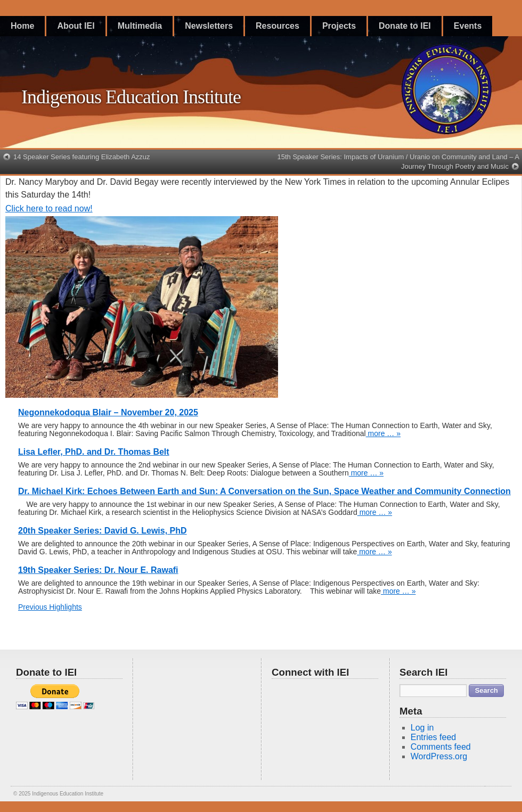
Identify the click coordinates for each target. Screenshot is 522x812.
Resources (278, 26)
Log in (422, 728)
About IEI (76, 26)
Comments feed (441, 747)
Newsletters (209, 26)
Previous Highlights (50, 607)
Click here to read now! (49, 208)
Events (468, 26)
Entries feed (433, 737)
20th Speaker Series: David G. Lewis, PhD (103, 531)
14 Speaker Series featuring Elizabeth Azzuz (82, 157)
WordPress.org (439, 756)
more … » (383, 433)
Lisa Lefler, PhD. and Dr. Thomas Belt (94, 452)
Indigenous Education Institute (131, 97)
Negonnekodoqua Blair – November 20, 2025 (108, 412)
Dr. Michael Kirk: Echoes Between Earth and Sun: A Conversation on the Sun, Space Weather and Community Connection (264, 491)
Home (22, 26)
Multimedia (140, 26)
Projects (339, 26)
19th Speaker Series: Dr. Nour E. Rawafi (98, 570)
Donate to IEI (405, 26)
